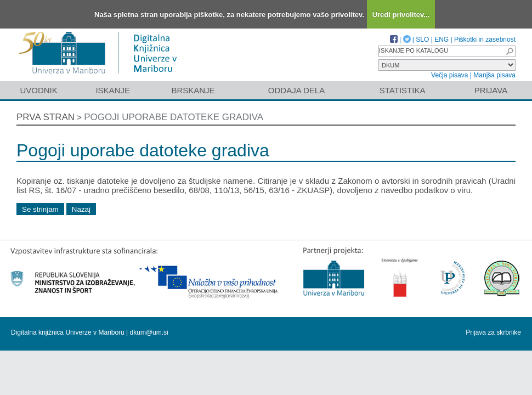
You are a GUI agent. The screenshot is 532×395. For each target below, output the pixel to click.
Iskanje (113, 90)
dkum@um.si (149, 332)
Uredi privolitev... (401, 15)
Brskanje (193, 90)
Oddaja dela (296, 90)
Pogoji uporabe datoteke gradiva (174, 117)
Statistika (403, 90)
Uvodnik (38, 90)
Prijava (491, 90)
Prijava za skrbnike (493, 332)
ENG (442, 39)
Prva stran (46, 117)
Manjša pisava (494, 75)
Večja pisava (449, 75)
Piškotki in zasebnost (485, 39)
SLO (422, 39)
